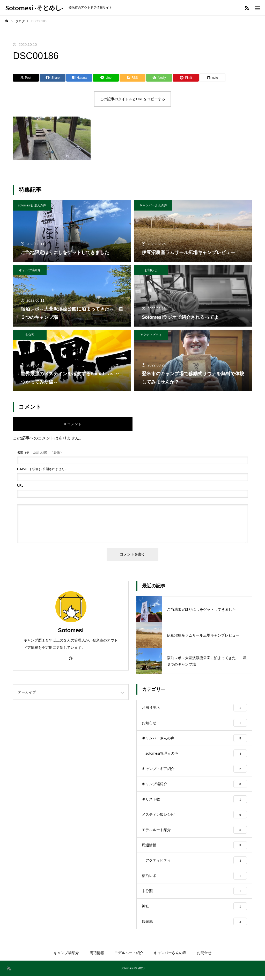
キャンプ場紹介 (30, 270)
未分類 (30, 335)
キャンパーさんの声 (153, 205)
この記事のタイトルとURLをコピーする (132, 99)
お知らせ (151, 270)
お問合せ (204, 957)
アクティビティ (151, 335)
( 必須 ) (39, 452)
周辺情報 (97, 957)
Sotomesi (71, 630)
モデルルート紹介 (129, 957)
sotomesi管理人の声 (32, 205)
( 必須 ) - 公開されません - (42, 469)
